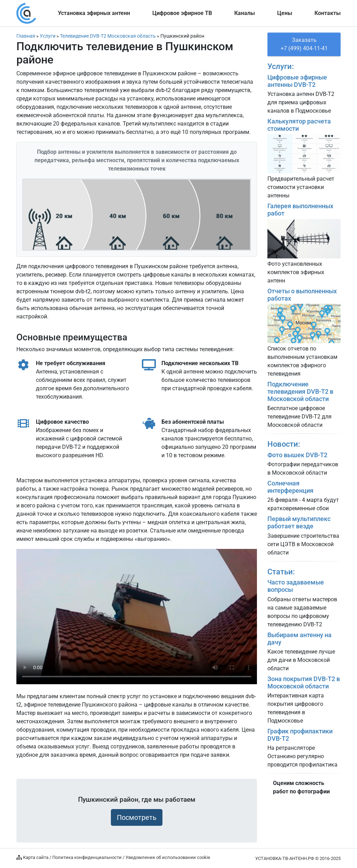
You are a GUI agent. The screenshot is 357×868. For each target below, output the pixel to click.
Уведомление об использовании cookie (168, 857)
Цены (285, 13)
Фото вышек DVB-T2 (297, 455)
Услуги (280, 66)
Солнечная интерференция (290, 487)
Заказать (304, 45)
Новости (283, 444)
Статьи (280, 572)
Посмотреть (137, 817)
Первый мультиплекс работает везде (299, 523)
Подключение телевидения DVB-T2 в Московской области (300, 392)
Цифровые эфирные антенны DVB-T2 (297, 81)
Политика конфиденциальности (87, 857)
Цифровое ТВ (182, 13)
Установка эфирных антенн (94, 13)
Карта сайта (36, 857)
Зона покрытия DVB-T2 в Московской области (304, 683)
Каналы (245, 13)
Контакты (328, 13)
